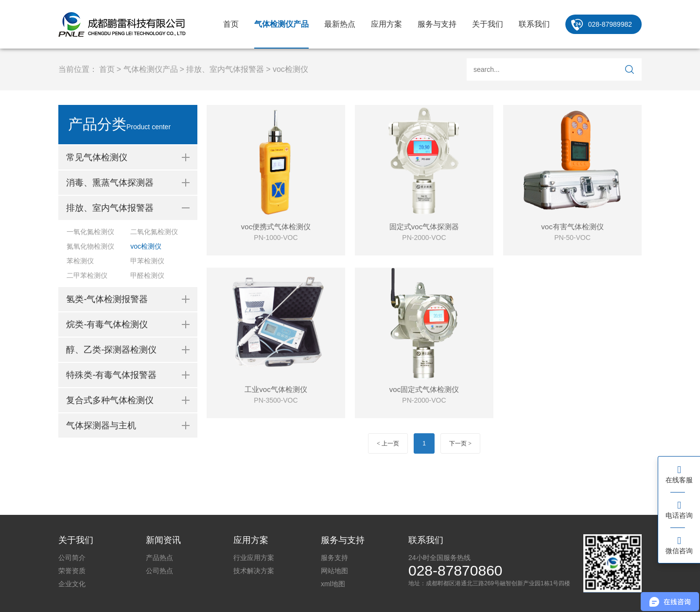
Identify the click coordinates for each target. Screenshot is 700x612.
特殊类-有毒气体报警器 (111, 375)
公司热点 (159, 571)
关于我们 (488, 24)
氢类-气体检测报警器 (107, 299)
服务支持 (334, 558)
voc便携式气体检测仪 (276, 227)
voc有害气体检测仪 (572, 227)
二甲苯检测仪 (87, 275)
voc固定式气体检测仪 (424, 389)
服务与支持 (437, 24)
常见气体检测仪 (97, 157)
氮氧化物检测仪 (90, 246)
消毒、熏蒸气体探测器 (110, 183)
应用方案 (386, 24)
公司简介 (72, 558)
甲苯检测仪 (147, 261)
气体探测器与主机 (101, 425)
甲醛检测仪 (147, 275)
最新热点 (340, 24)
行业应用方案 (254, 558)
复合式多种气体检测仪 (110, 400)
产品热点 (159, 558)
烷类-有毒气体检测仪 (107, 324)
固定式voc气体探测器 (424, 227)
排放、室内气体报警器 (225, 69)
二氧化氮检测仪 (154, 232)
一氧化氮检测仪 (90, 232)
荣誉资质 (72, 571)
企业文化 (72, 584)
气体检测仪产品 (281, 24)
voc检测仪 (290, 69)
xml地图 (333, 584)
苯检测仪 (80, 261)
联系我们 (534, 24)
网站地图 (334, 571)
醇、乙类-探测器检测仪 (111, 350)
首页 (231, 24)
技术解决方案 (254, 571)
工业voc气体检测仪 (276, 389)
